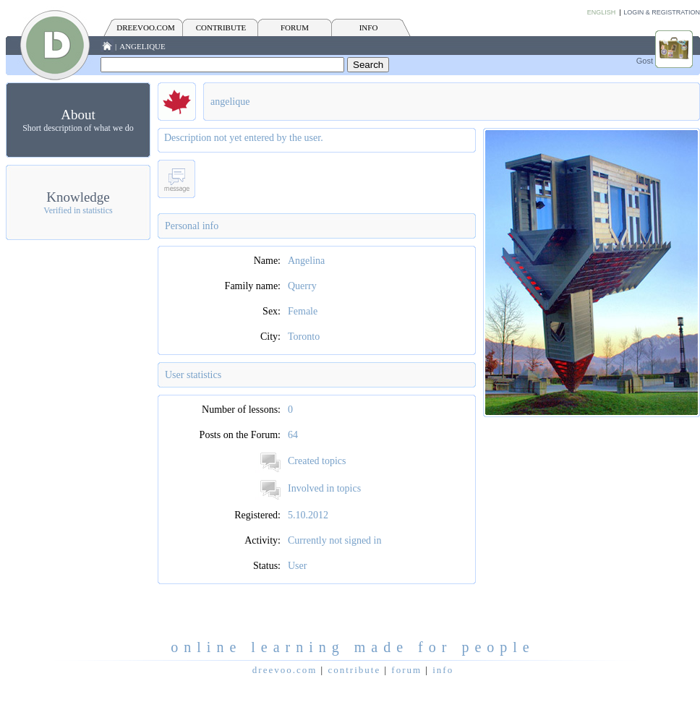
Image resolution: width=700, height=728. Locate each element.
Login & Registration (662, 12)
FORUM (295, 27)
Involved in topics (324, 488)
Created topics (317, 461)
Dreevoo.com (145, 27)
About (78, 115)
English (602, 12)
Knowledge (78, 197)
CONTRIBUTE (221, 27)
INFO (369, 27)
